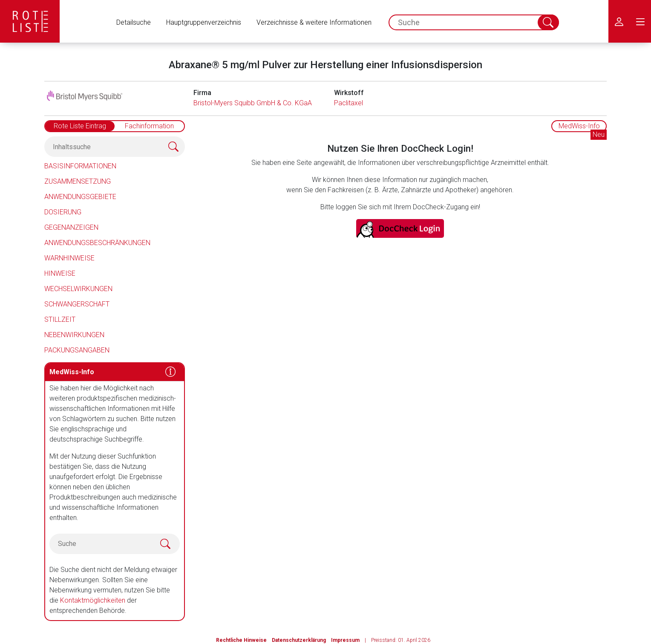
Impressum (345, 640)
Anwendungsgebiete (80, 197)
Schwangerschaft (77, 304)
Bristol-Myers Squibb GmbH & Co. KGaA (253, 103)
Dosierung (63, 212)
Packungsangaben (77, 350)
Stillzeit (60, 319)
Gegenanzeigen (71, 227)
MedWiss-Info (579, 126)
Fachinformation (149, 126)
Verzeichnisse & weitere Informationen (314, 22)
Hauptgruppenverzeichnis (204, 22)
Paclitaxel (349, 103)
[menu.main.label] (640, 21)
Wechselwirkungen (78, 289)
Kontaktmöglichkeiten (93, 600)
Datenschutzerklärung (299, 640)
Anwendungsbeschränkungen (97, 243)
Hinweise (60, 273)
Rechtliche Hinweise (241, 640)
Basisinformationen (80, 166)
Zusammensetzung (78, 181)
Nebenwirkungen (74, 335)
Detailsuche (134, 22)
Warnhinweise (69, 258)
